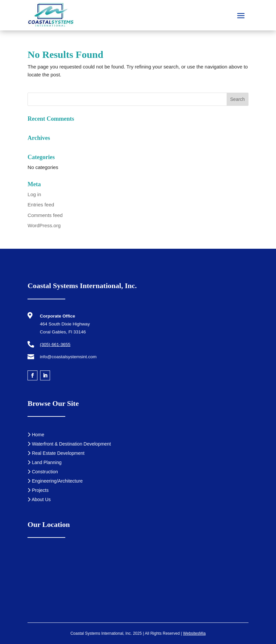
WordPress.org (44, 225)
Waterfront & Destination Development (69, 444)
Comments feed (45, 215)
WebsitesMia (194, 633)
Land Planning (44, 462)
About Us (39, 499)
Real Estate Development (56, 453)
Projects (38, 490)
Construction (43, 472)
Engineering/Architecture (55, 481)
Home (36, 435)
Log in (34, 194)
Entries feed (41, 205)
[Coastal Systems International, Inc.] (138, 584)
